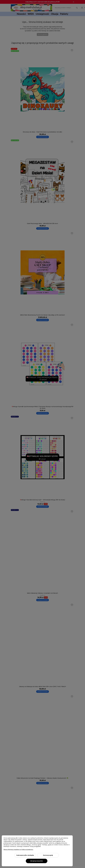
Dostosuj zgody (48, 855)
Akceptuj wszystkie (37, 861)
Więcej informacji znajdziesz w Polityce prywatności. (18, 849)
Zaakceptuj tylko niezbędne (25, 855)
